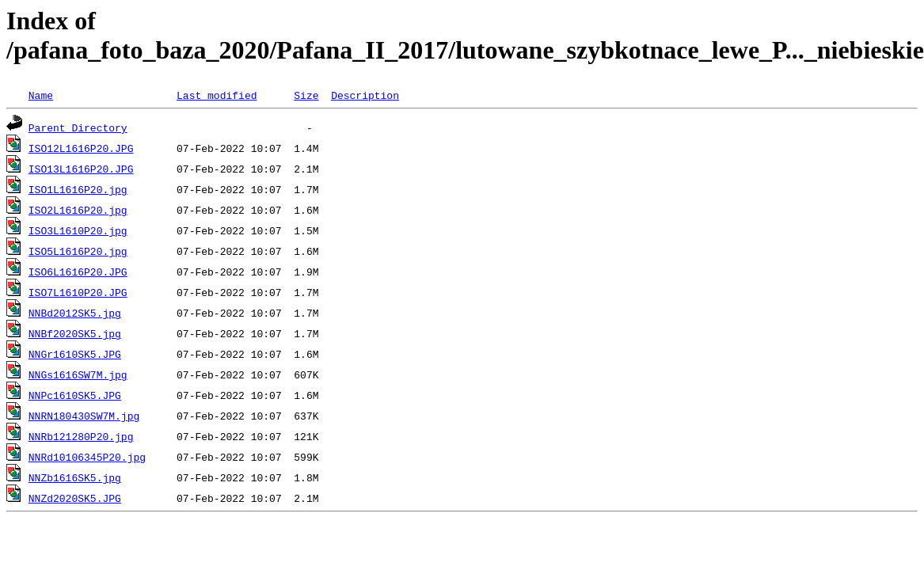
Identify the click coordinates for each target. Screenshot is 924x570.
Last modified (217, 95)
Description (365, 95)
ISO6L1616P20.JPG (78, 272)
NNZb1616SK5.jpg (75, 477)
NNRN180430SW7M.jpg (84, 416)
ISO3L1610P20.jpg (78, 230)
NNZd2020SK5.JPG (75, 498)
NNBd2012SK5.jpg (75, 313)
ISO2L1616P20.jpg (78, 210)
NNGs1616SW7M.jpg (78, 374)
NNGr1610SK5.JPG (75, 354)
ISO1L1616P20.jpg (78, 189)
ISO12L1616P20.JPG (81, 148)
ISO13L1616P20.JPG (81, 169)
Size (306, 95)
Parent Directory (78, 127)
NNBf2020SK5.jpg (75, 333)
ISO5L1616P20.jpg (78, 251)
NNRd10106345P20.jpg (87, 457)
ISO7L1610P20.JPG (78, 292)
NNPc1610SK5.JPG (75, 395)
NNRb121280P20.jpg (81, 436)
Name (41, 95)
